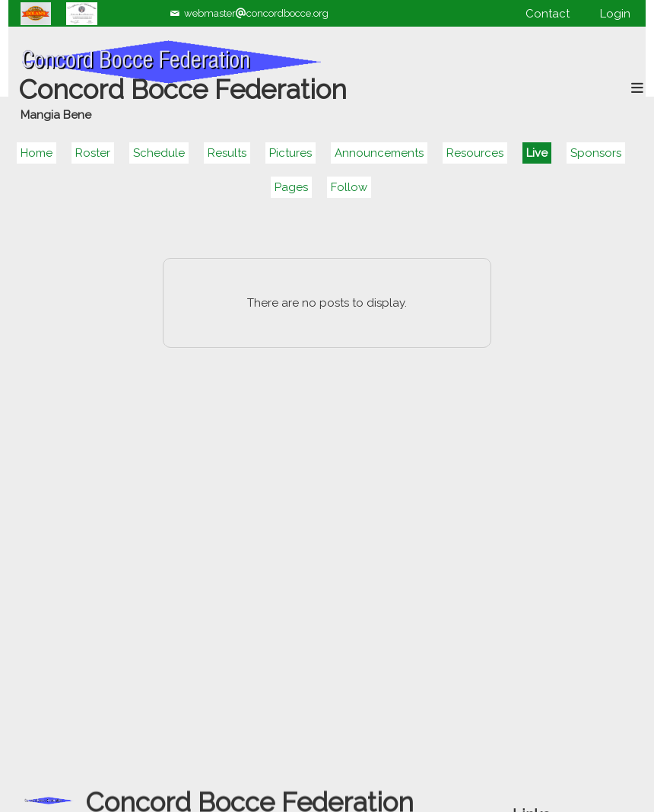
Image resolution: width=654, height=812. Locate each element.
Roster (93, 153)
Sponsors (596, 153)
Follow (349, 187)
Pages (291, 187)
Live (537, 153)
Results (227, 153)
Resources (475, 153)
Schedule (159, 153)
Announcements (379, 153)
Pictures (290, 153)
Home (37, 153)
